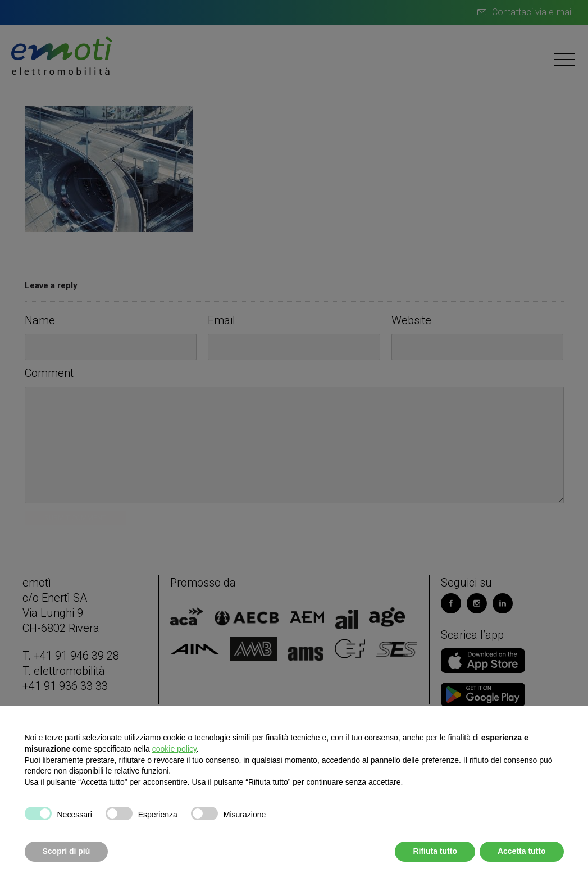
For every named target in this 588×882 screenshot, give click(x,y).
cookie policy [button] (174, 749)
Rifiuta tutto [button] (435, 851)
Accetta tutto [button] (522, 851)
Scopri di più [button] (67, 851)
